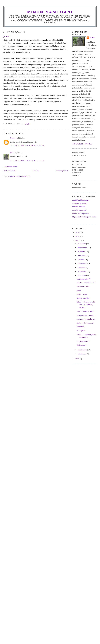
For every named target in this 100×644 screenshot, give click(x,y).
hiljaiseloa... (82, 345)
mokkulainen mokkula (86, 311)
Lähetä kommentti (10, 167)
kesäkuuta (82, 268)
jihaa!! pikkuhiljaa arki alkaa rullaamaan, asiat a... (86, 305)
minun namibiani (50, 12)
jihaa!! (7, 36)
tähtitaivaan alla (83, 298)
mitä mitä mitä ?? (84, 279)
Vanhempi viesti (62, 171)
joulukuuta (82, 244)
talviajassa (81, 331)
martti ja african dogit (81, 200)
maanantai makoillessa (86, 319)
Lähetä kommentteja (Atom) (19, 176)
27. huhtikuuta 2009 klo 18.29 (27, 146)
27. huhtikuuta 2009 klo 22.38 (27, 160)
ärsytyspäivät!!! (83, 341)
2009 (77, 240)
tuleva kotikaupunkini (81, 213)
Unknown (14, 138)
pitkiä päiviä (82, 294)
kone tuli (81, 327)
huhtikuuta (82, 276)
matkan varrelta (83, 287)
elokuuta (81, 260)
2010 (77, 236)
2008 (77, 359)
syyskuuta (82, 256)
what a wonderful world (86, 283)
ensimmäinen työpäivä (86, 315)
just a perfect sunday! (85, 323)
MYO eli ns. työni (79, 203)
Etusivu (36, 171)
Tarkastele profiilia (83, 144)
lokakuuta (82, 252)
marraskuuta (83, 248)
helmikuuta (82, 354)
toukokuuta (82, 272)
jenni (12, 153)
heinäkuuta (82, 264)
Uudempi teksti (9, 171)
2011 (77, 232)
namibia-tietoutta (79, 207)
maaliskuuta (82, 350)
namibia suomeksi (79, 210)
